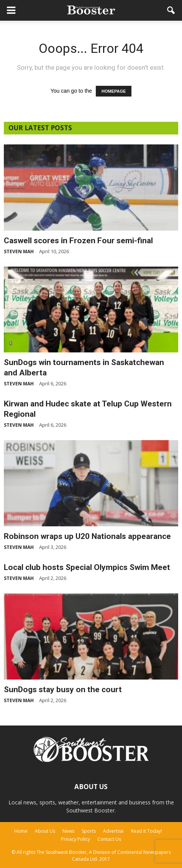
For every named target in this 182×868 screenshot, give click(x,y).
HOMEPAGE (114, 91)
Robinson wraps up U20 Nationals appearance (87, 536)
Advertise (113, 831)
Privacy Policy (75, 839)
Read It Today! (147, 831)
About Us (45, 831)
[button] (171, 10)
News (68, 831)
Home (21, 831)
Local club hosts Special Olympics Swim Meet (87, 567)
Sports (89, 831)
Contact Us (109, 839)
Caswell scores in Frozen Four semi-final (78, 241)
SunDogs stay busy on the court (63, 689)
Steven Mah (19, 251)
